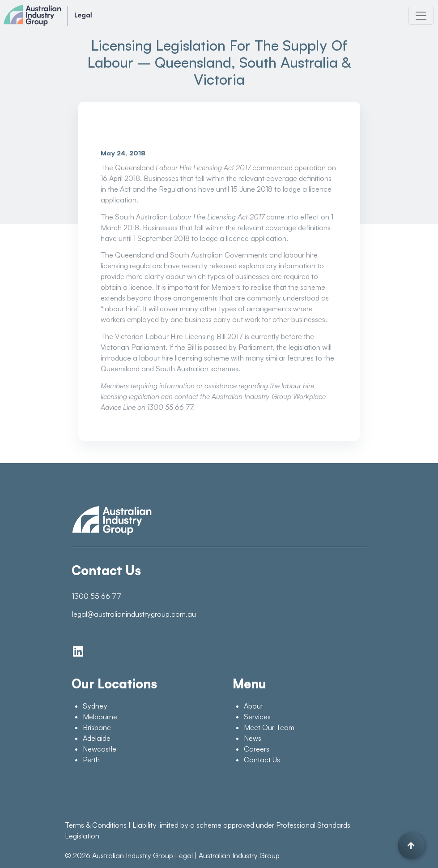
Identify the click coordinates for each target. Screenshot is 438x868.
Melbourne (100, 717)
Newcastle (100, 749)
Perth (91, 760)
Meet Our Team (269, 727)
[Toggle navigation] (421, 16)
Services (257, 717)
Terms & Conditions (96, 825)
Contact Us (262, 760)
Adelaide (97, 738)
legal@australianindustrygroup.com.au (134, 614)
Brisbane (97, 727)
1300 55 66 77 (97, 596)
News (253, 738)
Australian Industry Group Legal (142, 855)
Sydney (95, 706)
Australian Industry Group (239, 855)
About (253, 706)
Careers (257, 749)
